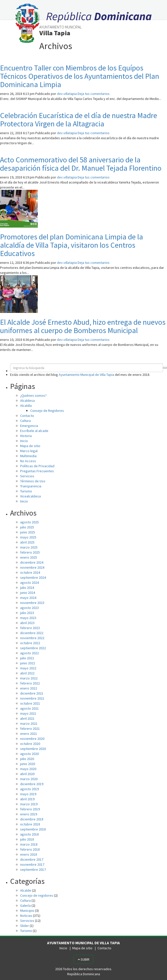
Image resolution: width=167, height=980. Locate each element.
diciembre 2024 (32, 562)
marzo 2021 (29, 723)
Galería (25, 905)
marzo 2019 (29, 804)
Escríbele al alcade (34, 431)
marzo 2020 (29, 779)
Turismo (26, 491)
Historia (26, 436)
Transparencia (31, 486)
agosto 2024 (29, 583)
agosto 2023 (29, 608)
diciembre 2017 (32, 859)
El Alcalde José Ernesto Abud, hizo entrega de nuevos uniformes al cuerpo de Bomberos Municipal (83, 326)
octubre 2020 (30, 744)
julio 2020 (27, 759)
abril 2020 (27, 774)
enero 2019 (29, 814)
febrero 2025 (30, 552)
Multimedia (28, 456)
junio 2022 (28, 663)
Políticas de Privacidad (37, 466)
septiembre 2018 (33, 829)
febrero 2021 (30, 729)
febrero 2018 (30, 849)
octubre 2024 (30, 572)
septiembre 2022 (33, 648)
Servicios (27, 476)
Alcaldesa (27, 401)
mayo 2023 (28, 618)
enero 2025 (29, 557)
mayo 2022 (28, 668)
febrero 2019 (30, 809)
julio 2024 (27, 588)
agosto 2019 (29, 789)
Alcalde (26, 890)
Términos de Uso (33, 481)
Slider (25, 926)
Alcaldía (26, 406)
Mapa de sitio (30, 446)
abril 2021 (27, 718)
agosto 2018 (29, 834)
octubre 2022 (30, 643)
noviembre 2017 (32, 864)
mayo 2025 (28, 537)
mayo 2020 (28, 769)
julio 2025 (27, 527)
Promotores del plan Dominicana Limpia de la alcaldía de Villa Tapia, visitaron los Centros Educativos (72, 245)
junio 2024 (28, 593)
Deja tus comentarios (94, 94)
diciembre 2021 (32, 693)
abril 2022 (27, 673)
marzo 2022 (29, 678)
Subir (83, 959)
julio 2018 (27, 839)
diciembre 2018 (32, 819)
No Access (28, 461)
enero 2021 (29, 734)
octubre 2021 (30, 703)
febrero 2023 (30, 628)
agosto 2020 (29, 754)
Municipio (27, 911)
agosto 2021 (29, 708)
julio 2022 (27, 658)
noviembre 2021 (32, 698)
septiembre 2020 (33, 749)
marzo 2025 (29, 547)
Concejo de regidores (37, 895)
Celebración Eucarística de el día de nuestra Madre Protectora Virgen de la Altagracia (79, 119)
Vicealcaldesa (30, 496)
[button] (165, 368)
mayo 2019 (28, 794)
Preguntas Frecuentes (37, 471)
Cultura (25, 421)
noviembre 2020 (32, 739)
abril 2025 (27, 542)
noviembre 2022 (32, 638)
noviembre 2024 (32, 567)
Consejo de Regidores (47, 411)
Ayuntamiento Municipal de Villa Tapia (86, 375)
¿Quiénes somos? (33, 395)
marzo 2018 (29, 844)
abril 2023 (27, 623)
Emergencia (29, 426)
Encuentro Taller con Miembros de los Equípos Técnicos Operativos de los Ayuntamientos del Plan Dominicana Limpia (80, 76)
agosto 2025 (29, 522)
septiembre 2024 (33, 577)
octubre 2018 (30, 824)
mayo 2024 (28, 598)
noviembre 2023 (32, 603)
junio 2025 (28, 532)
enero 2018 (29, 854)
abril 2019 (27, 799)
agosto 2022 (29, 653)
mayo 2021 (28, 713)
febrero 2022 (30, 683)
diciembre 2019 (32, 784)
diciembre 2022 (32, 633)
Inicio (24, 441)
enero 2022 (29, 688)
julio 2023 (27, 613)
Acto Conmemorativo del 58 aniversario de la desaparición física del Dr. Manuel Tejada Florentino (81, 164)
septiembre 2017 (33, 869)
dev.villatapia (67, 94)
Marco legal (29, 451)
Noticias (26, 916)
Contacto (27, 416)
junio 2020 (28, 764)
